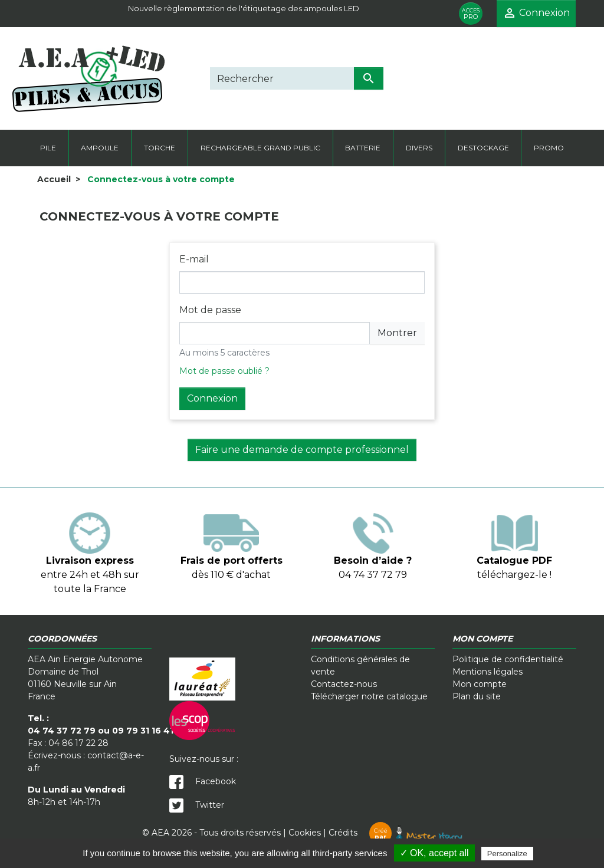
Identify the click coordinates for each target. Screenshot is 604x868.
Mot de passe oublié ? (224, 371)
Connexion (212, 398)
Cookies (305, 833)
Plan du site (477, 696)
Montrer (397, 333)
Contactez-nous (344, 684)
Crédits (395, 833)
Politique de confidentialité (508, 659)
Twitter (197, 805)
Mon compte (480, 684)
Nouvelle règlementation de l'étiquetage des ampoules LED (244, 8)
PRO (471, 14)
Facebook (203, 781)
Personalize (507, 854)
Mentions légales (488, 672)
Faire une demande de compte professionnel (302, 450)
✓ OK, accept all (434, 853)
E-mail (194, 259)
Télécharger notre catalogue (369, 696)
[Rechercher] (282, 78)
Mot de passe (210, 310)
